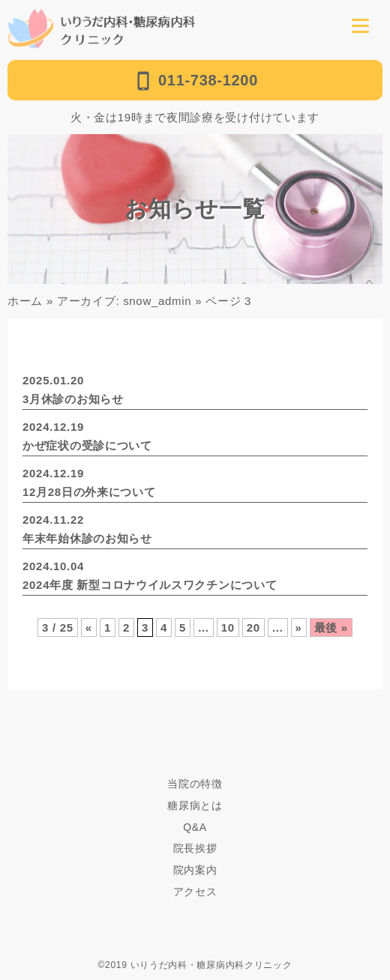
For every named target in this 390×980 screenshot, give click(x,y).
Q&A (195, 827)
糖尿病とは (195, 805)
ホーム (25, 301)
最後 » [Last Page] (331, 627)
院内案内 (195, 870)
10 (228, 627)
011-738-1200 (195, 81)
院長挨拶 (195, 848)
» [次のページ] (299, 627)
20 (253, 627)
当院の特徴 (195, 784)
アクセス (195, 892)
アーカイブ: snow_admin (124, 301)
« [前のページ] (89, 627)
